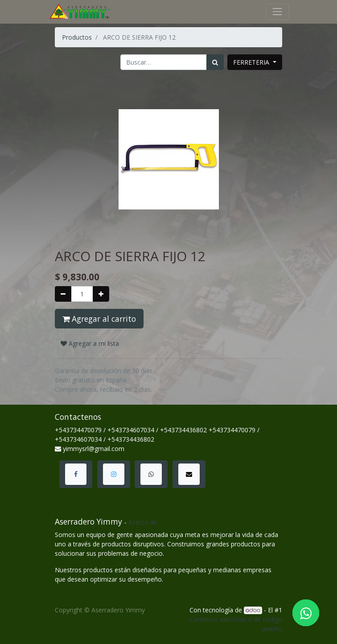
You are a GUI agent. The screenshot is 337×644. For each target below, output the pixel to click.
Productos (77, 37)
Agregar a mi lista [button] (90, 343)
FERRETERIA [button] (252, 62)
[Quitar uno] (63, 294)
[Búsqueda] (215, 62)
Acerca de (143, 522)
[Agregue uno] (101, 294)
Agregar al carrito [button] (99, 319)
